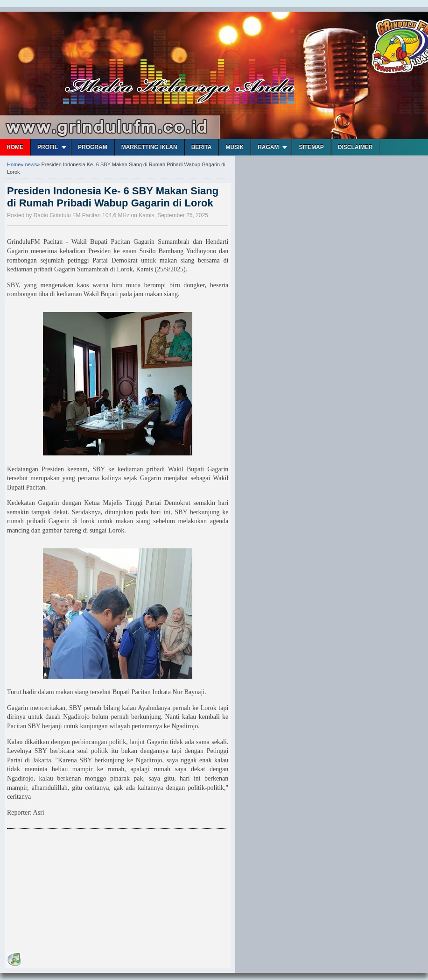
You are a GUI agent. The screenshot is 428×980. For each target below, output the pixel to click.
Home (15, 147)
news (31, 164)
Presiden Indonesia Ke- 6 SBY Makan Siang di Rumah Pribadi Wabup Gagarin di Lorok (113, 197)
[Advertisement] (77, 892)
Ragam (268, 147)
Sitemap (311, 147)
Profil (48, 147)
